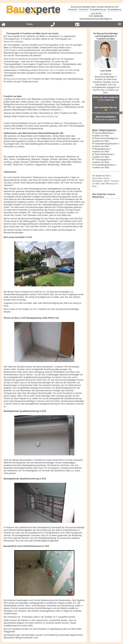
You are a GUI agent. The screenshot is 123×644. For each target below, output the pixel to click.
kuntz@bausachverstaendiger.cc (95, 19)
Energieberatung (23, 59)
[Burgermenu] (120, 24)
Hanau (106, 178)
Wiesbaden (97, 181)
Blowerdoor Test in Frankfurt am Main (56, 70)
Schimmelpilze (10, 50)
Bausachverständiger (13, 42)
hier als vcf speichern (106, 120)
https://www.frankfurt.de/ (47, 116)
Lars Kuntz (95, 13)
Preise (30, 24)
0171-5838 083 (95, 16)
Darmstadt (97, 178)
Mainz (107, 181)
